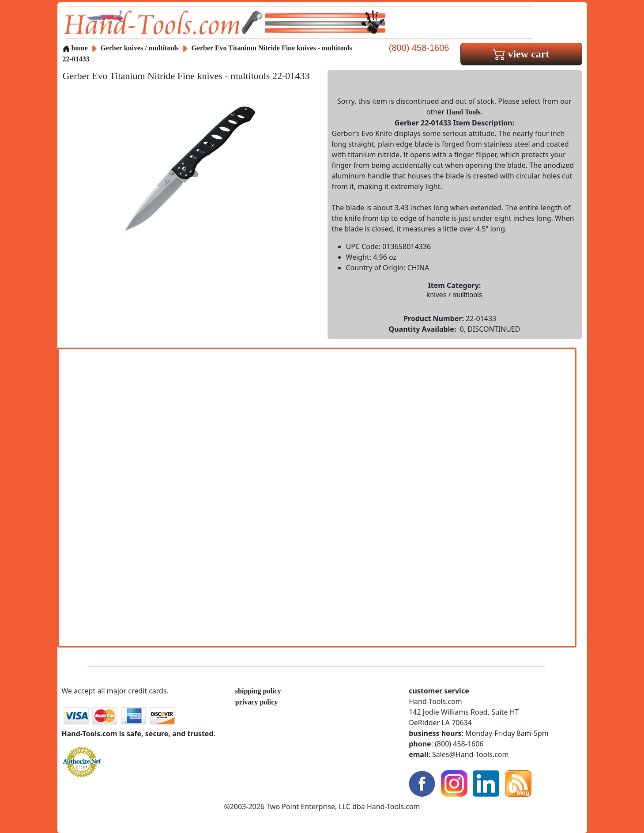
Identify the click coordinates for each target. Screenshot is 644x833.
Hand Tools (463, 112)
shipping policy (258, 691)
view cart (521, 54)
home (75, 48)
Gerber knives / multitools (139, 48)
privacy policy (256, 702)
